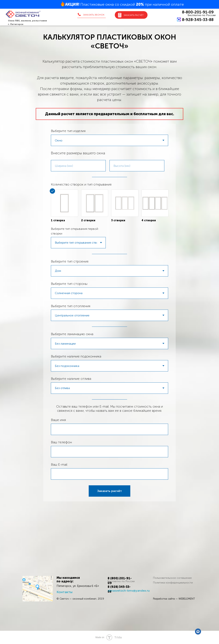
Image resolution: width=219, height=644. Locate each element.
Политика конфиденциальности (173, 583)
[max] (198, 632)
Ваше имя (58, 420)
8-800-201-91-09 (198, 12)
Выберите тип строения (70, 261)
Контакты (64, 592)
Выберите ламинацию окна (72, 334)
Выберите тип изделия (68, 131)
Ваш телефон (61, 442)
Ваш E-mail (59, 465)
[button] (91, 15)
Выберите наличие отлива (71, 379)
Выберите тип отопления (71, 306)
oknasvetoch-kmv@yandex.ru (129, 591)
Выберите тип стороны (69, 284)
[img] (38, 589)
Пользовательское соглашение (172, 578)
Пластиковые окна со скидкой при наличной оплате (124, 4)
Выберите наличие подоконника (76, 356)
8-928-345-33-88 (198, 20)
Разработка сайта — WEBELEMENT (174, 599)
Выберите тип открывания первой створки (75, 231)
